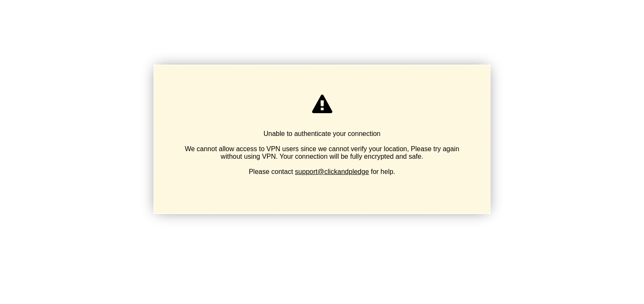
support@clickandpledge (332, 172)
